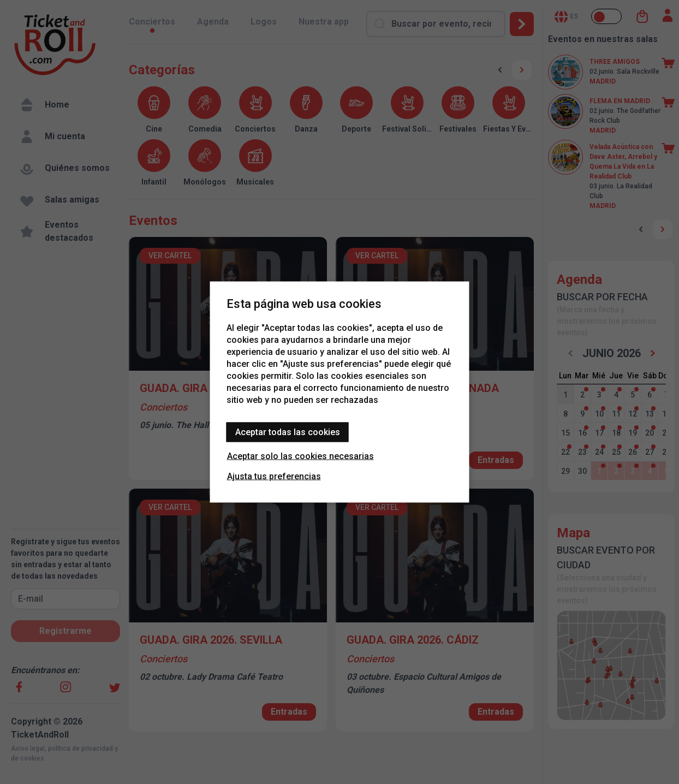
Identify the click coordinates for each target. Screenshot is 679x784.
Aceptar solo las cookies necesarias (300, 456)
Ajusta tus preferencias (274, 476)
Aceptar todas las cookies (288, 432)
